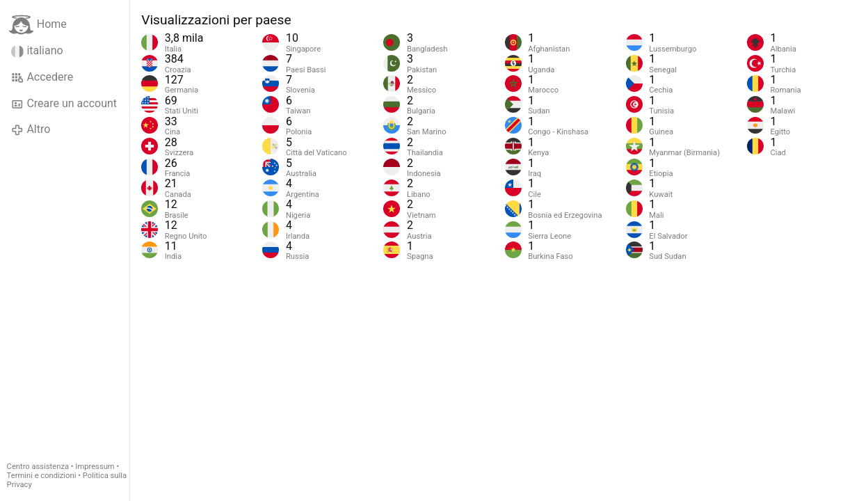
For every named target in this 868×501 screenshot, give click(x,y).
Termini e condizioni (42, 476)
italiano (37, 51)
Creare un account (64, 104)
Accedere (42, 77)
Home (38, 25)
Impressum (95, 467)
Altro (31, 129)
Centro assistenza (38, 467)
